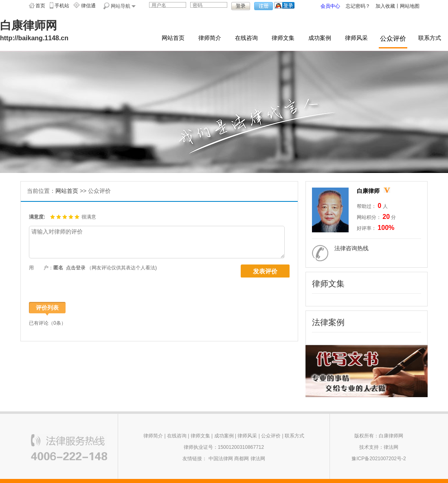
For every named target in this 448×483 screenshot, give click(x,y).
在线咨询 (246, 38)
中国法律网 (221, 459)
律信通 (88, 6)
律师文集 (283, 38)
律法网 (258, 459)
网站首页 (173, 38)
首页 (40, 6)
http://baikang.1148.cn (34, 38)
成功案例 (320, 38)
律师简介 (210, 38)
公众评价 (393, 38)
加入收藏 (385, 6)
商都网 (242, 459)
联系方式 (430, 38)
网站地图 (410, 6)
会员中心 (330, 6)
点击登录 (76, 268)
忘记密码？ (358, 6)
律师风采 (356, 38)
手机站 (62, 6)
